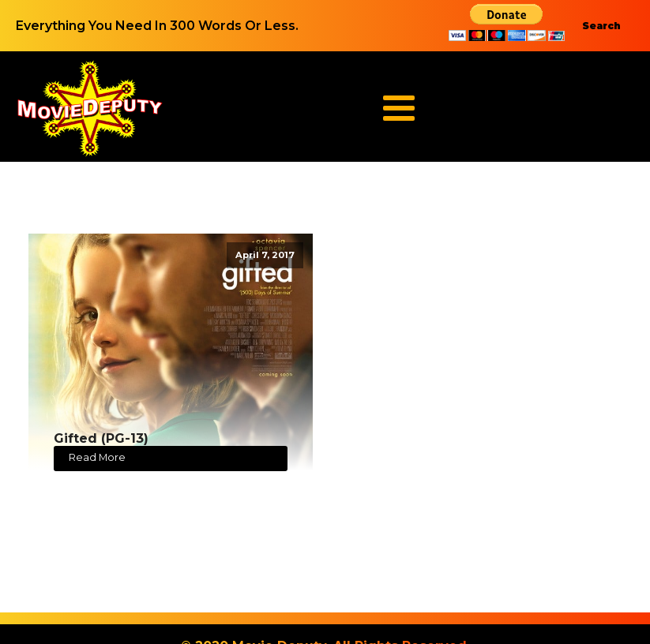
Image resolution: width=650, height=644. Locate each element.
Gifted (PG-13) (101, 438)
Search (601, 26)
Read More (97, 457)
